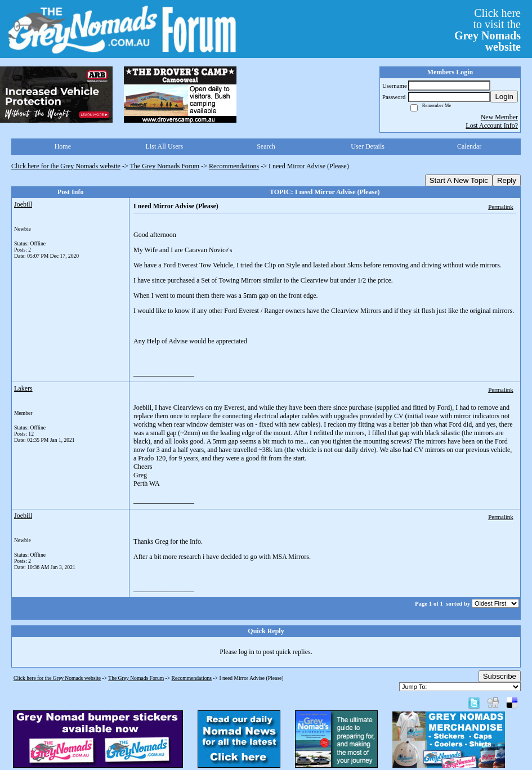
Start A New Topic (459, 180)
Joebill (23, 204)
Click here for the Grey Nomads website (66, 166)
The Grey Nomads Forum (165, 166)
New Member (499, 117)
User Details (368, 146)
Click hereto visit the (488, 30)
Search (266, 146)
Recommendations (234, 166)
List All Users (165, 146)
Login (504, 97)
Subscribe (500, 676)
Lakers (23, 388)
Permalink (500, 207)
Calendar (469, 146)
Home (63, 146)
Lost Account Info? (492, 126)
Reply (507, 180)
